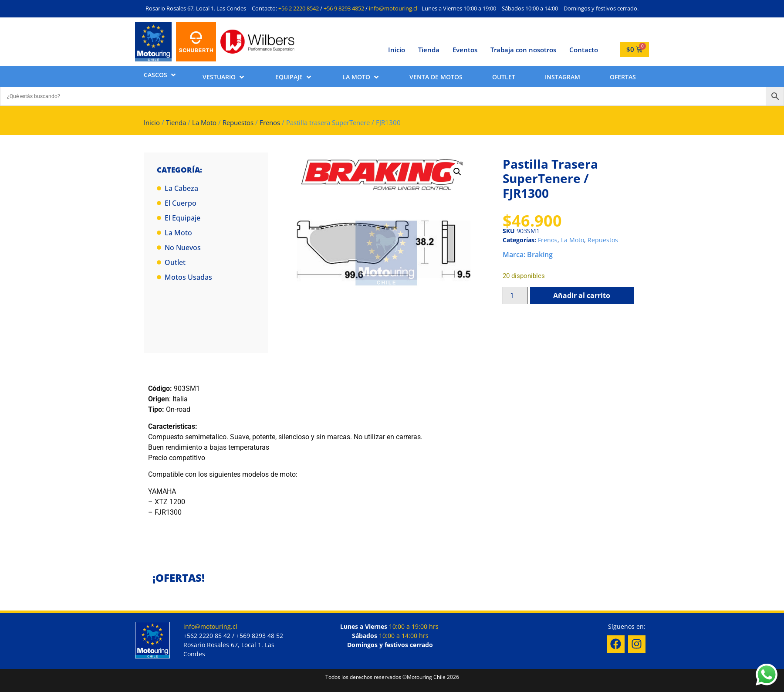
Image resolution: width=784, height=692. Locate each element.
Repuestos (238, 122)
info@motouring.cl (393, 8)
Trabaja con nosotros (523, 50)
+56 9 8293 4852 (344, 8)
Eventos (465, 50)
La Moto (204, 122)
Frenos (270, 122)
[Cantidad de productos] (515, 295)
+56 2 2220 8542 (299, 8)
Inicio (397, 50)
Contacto (584, 50)
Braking (540, 254)
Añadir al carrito (582, 295)
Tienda (429, 50)
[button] (161, 75)
